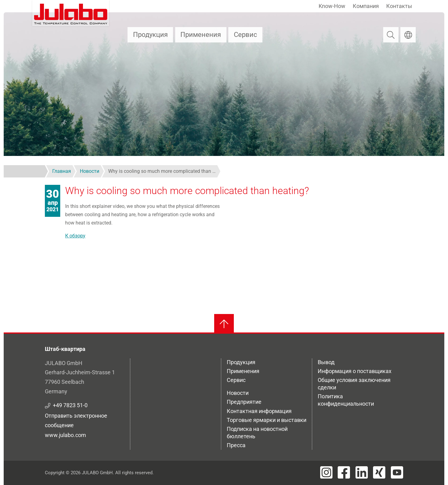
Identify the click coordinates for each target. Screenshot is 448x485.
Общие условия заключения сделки (354, 384)
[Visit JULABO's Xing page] (379, 472)
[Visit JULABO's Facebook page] (344, 472)
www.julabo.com (65, 435)
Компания (366, 6)
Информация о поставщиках (355, 371)
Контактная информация (259, 411)
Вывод (326, 362)
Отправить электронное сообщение (76, 420)
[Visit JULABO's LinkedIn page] (362, 472)
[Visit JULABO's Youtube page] (397, 472)
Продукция (150, 35)
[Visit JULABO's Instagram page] (326, 472)
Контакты (399, 6)
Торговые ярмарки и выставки (267, 420)
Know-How (332, 6)
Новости (238, 393)
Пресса (236, 445)
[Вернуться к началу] (224, 324)
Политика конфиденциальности (346, 400)
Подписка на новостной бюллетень (257, 433)
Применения (201, 35)
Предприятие (244, 402)
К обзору (75, 236)
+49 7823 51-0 (70, 405)
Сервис (246, 35)
